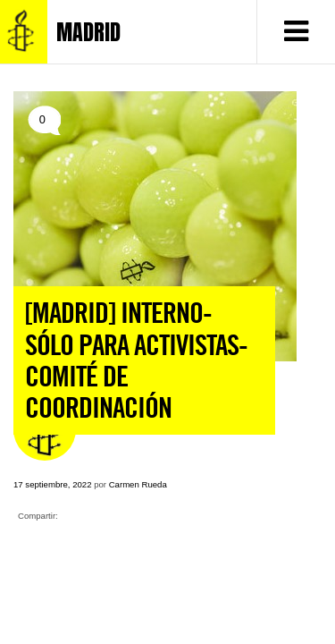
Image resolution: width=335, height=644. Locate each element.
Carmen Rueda (138, 484)
